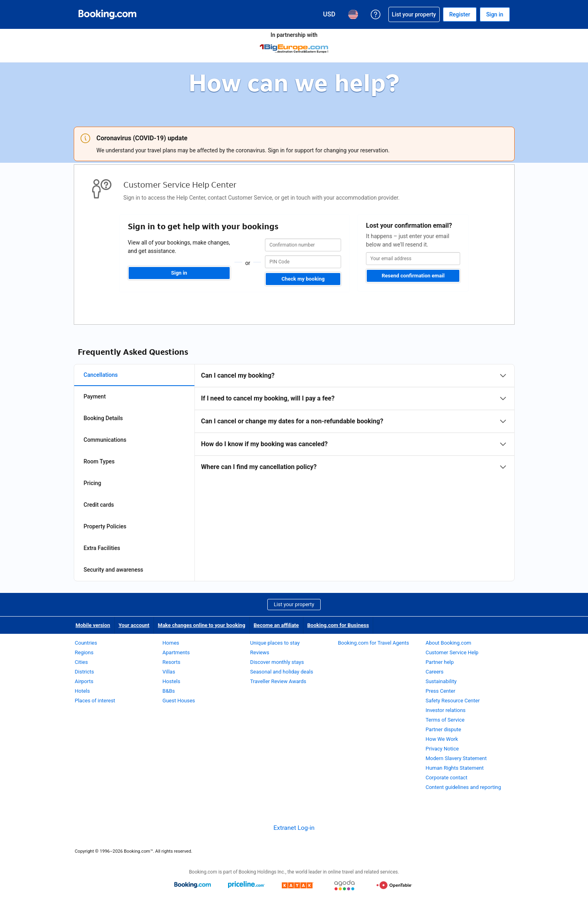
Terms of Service (445, 720)
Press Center (440, 691)
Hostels (171, 681)
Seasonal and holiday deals (282, 672)
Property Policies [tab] (105, 526)
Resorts (171, 662)
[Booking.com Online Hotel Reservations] (107, 14)
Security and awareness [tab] (114, 570)
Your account (134, 625)
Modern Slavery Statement (456, 758)
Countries (86, 643)
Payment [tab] (95, 396)
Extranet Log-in (294, 828)
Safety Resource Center (453, 701)
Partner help (440, 662)
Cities (82, 662)
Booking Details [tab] (103, 418)
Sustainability (441, 681)
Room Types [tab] (99, 461)
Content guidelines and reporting (463, 787)
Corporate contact (447, 778)
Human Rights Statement (455, 768)
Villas (169, 672)
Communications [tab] (105, 440)
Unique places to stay (275, 643)
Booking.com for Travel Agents (373, 643)
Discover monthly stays (277, 662)
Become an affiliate (276, 625)
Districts (85, 672)
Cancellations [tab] (101, 375)
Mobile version (93, 625)
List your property (294, 604)
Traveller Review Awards (278, 681)
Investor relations (446, 710)
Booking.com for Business (338, 625)
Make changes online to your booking (202, 625)
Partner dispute (444, 729)
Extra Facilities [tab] (102, 548)
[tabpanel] (355, 421)
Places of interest (95, 701)
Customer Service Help (452, 652)
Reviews (260, 652)
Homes (171, 643)
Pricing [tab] (93, 483)
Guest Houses (179, 701)
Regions (84, 652)
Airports (84, 681)
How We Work (442, 739)
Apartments (176, 652)
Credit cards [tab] (99, 505)
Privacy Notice (442, 749)
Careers (435, 672)
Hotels (83, 691)
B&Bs (169, 691)
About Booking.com (449, 643)
